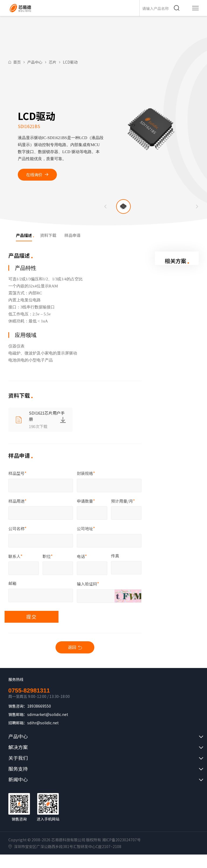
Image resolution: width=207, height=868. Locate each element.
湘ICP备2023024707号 (121, 840)
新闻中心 (18, 779)
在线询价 (34, 175)
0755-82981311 (29, 691)
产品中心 (35, 62)
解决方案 (18, 747)
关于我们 (18, 758)
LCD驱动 (70, 62)
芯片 (53, 62)
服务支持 (18, 769)
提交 (32, 616)
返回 (72, 647)
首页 (17, 62)
